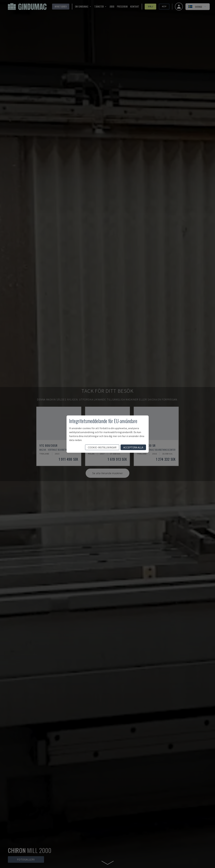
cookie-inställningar (102, 447)
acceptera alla (133, 447)
